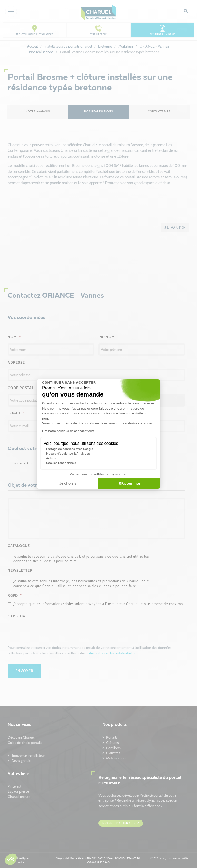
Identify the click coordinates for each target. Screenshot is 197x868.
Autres (51, 458)
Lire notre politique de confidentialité (68, 431)
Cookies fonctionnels (61, 463)
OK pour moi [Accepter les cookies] (129, 483)
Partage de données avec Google (70, 449)
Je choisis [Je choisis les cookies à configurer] (68, 483)
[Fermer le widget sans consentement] (69, 383)
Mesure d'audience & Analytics (68, 454)
